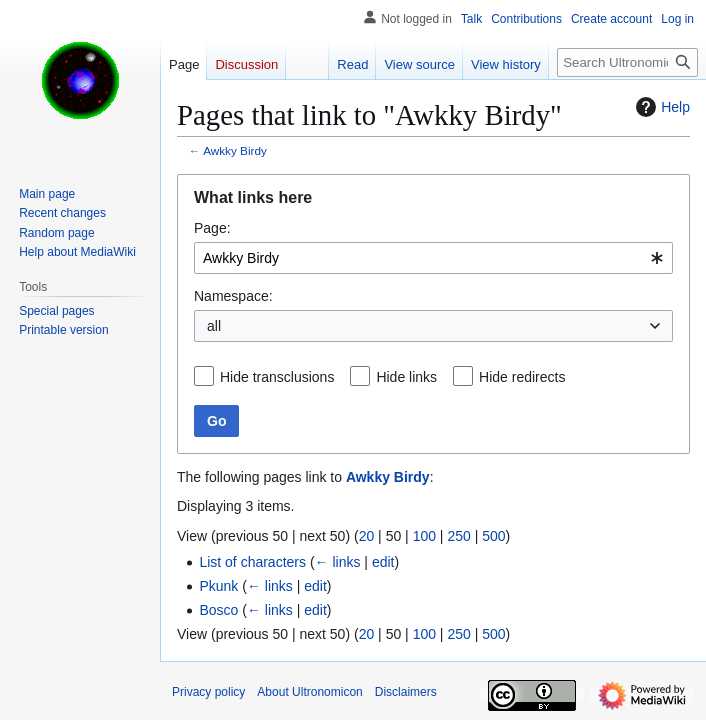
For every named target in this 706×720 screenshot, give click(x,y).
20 (367, 536)
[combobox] (433, 258)
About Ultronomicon (309, 692)
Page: (212, 228)
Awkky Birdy (235, 150)
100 (424, 536)
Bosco (218, 610)
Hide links (406, 377)
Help (660, 107)
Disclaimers (406, 692)
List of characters (252, 562)
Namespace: (233, 296)
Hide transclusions (277, 377)
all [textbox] (214, 326)
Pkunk (218, 586)
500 (493, 536)
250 (458, 536)
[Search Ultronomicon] (627, 62)
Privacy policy (208, 692)
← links (338, 562)
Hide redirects (522, 377)
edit (383, 562)
